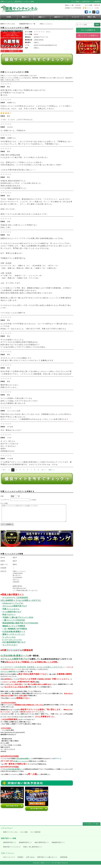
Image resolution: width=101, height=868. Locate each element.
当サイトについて (9, 860)
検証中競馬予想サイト (42, 846)
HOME (9, 17)
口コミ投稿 (24, 835)
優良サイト (25, 17)
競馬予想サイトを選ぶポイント (48, 860)
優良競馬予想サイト (10, 846)
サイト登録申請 (35, 835)
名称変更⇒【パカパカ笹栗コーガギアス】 (45, 670)
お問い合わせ (30, 860)
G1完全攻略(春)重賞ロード (14, 659)
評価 (2, 496)
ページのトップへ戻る (92, 827)
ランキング (75, 17)
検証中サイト (59, 17)
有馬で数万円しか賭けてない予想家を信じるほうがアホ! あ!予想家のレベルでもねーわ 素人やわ (23, 93)
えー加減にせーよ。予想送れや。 (14, 131)
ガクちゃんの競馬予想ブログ (15, 662)
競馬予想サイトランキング (12, 850)
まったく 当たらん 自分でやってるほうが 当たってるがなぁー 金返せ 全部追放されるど (9, 446)
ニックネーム (5, 500)
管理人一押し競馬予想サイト (33, 850)
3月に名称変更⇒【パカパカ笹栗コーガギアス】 (21, 604)
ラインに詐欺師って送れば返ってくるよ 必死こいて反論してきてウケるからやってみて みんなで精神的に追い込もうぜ (19, 401)
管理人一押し (92, 17)
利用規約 (20, 860)
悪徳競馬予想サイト (25, 846)
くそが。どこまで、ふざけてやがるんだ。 (17, 120)
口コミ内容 (4, 503)
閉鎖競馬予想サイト (58, 846)
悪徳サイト (42, 17)
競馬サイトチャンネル (11, 835)
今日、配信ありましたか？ (11, 430)
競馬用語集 (64, 860)
